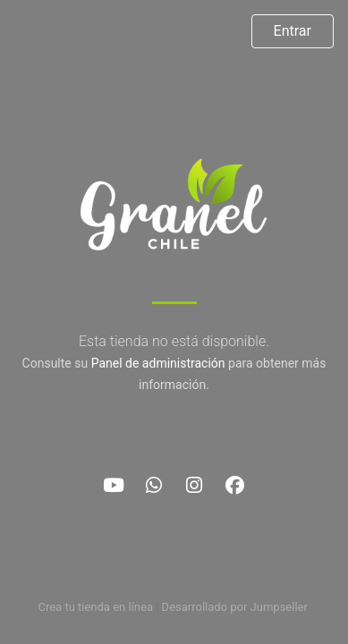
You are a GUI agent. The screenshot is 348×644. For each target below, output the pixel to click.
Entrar (293, 31)
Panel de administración (158, 363)
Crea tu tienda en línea (97, 607)
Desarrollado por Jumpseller (235, 607)
